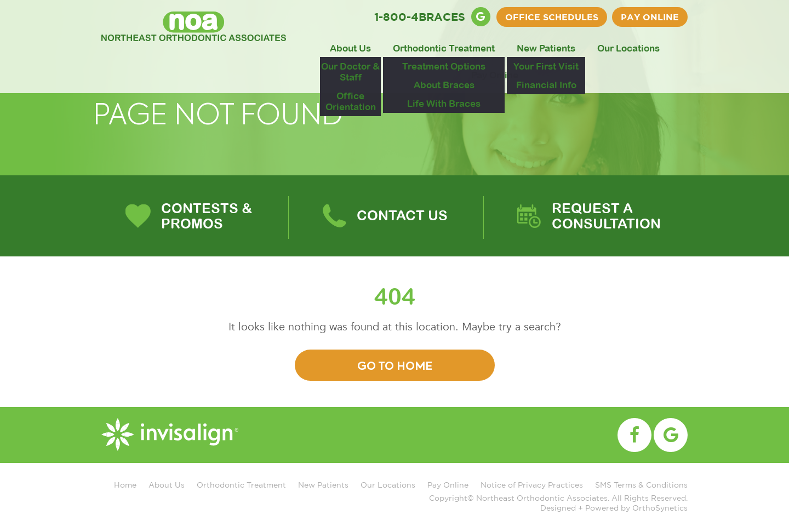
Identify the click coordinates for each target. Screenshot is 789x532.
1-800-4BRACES (420, 16)
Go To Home (395, 367)
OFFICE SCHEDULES (552, 17)
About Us (350, 48)
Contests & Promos (207, 216)
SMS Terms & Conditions (641, 485)
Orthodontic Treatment (444, 48)
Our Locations (628, 48)
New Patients (546, 48)
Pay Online (650, 17)
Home (125, 485)
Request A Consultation (606, 216)
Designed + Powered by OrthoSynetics (614, 508)
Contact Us (402, 215)
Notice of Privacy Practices (532, 485)
